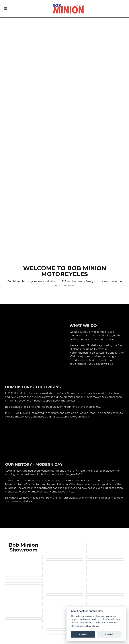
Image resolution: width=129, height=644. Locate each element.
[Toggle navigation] (6, 9)
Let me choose (92, 626)
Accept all (83, 634)
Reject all (109, 634)
